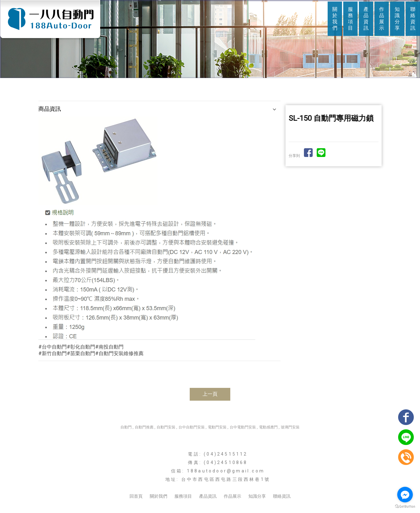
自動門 (126, 427)
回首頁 (136, 496)
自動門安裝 (166, 427)
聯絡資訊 (413, 19)
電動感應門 (268, 427)
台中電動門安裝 (243, 427)
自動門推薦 (144, 427)
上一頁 (210, 394)
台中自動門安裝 (192, 427)
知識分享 (397, 19)
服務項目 (350, 19)
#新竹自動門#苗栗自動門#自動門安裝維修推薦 (91, 353)
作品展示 (382, 19)
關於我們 (335, 19)
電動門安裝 (217, 427)
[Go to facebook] (405, 495)
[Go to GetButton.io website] (405, 507)
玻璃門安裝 (290, 427)
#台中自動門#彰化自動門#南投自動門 (81, 347)
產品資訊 (366, 19)
